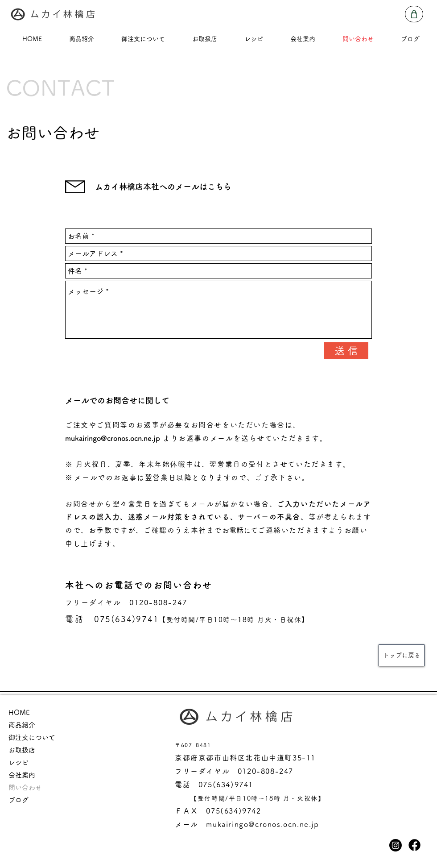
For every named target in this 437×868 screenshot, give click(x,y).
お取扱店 (22, 750)
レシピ (19, 762)
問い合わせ (25, 787)
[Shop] (414, 14)
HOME (19, 712)
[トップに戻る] (402, 655)
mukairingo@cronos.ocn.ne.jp (113, 438)
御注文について (32, 737)
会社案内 (22, 775)
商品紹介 (22, 725)
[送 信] (346, 351)
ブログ (19, 800)
